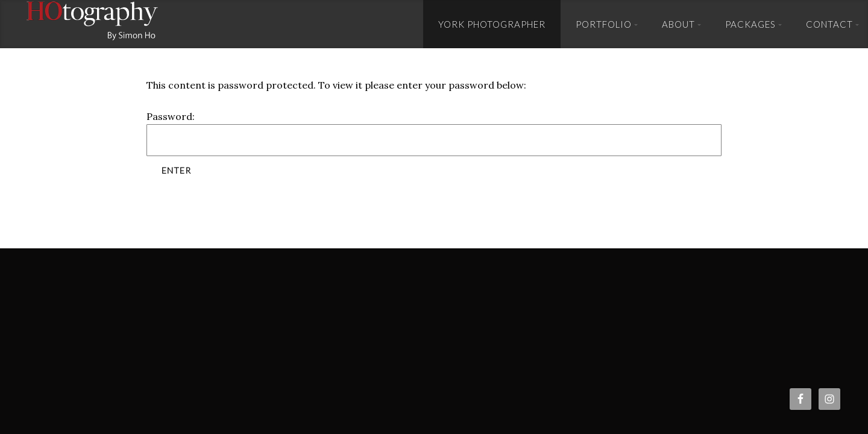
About (678, 24)
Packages (750, 24)
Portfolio (604, 24)
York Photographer (492, 24)
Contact (829, 24)
